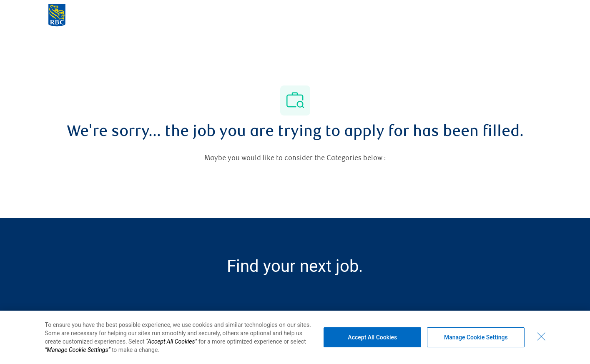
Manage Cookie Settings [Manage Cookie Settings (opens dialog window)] (476, 337)
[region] (295, 337)
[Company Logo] (57, 15)
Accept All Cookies (372, 337)
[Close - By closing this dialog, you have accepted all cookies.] (541, 336)
